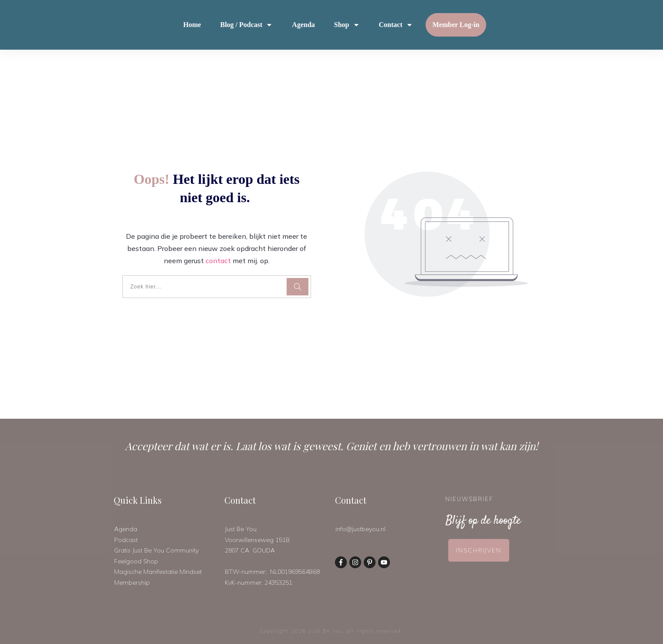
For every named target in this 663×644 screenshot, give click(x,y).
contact (218, 261)
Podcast (126, 540)
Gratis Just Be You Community (156, 550)
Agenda (126, 529)
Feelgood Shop (136, 561)
